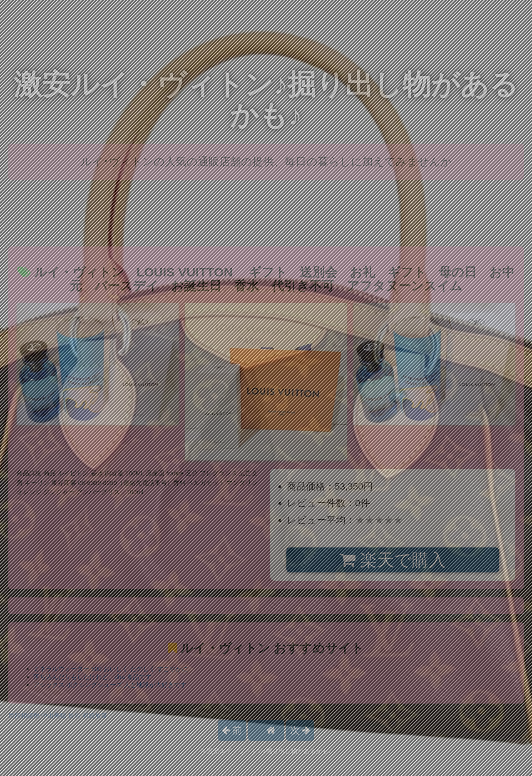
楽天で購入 (393, 560)
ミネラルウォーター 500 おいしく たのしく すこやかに (111, 669)
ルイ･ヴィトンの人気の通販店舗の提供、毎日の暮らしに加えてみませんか (266, 162)
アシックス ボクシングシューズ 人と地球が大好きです (110, 685)
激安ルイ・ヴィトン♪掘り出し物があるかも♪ (266, 100)
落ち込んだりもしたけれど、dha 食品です (92, 677)
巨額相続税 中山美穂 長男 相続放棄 (58, 715)
